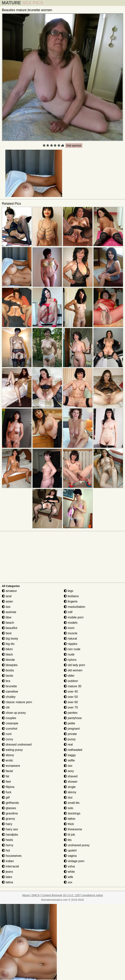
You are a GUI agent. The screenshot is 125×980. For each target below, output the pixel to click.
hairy (7, 824)
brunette (9, 686)
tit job (69, 835)
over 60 (71, 702)
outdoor (71, 681)
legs (69, 591)
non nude (72, 649)
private (70, 734)
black (7, 654)
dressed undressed (17, 745)
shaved (71, 776)
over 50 (71, 697)
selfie (69, 760)
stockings (72, 813)
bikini (7, 649)
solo (69, 808)
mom (69, 628)
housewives (12, 856)
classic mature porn (17, 702)
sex (68, 766)
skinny (70, 792)
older (69, 676)
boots (8, 676)
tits (68, 840)
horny (8, 845)
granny (8, 819)
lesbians (71, 596)
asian (7, 601)
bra (6, 681)
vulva (69, 866)
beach (8, 623)
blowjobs (10, 665)
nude (69, 654)
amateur (9, 591)
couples (9, 718)
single (70, 787)
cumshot (10, 729)
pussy (70, 739)
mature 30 (73, 686)
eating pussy (12, 750)
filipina (8, 787)
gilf (6, 797)
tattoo (70, 819)
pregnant (72, 729)
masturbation (75, 607)
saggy (70, 755)
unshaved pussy (77, 845)
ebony (8, 755)
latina (7, 882)
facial (7, 771)
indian (8, 861)
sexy (69, 771)
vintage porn (74, 861)
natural (70, 639)
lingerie (71, 601)
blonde (8, 660)
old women (73, 670)
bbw (7, 617)
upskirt (70, 850)
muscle (71, 633)
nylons (70, 660)
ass (6, 607)
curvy (7, 739)
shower (71, 782)
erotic (8, 760)
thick (69, 824)
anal (7, 596)
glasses (9, 808)
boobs (8, 670)
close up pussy (14, 713)
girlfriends (10, 803)
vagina (70, 856)
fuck (7, 792)
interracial (10, 866)
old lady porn (74, 665)
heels (7, 840)
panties (71, 713)
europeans (11, 766)
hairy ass (10, 829)
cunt (7, 734)
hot (6, 850)
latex (7, 877)
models (71, 623)
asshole (9, 612)
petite (70, 723)
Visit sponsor (74, 146)
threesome (73, 829)
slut (68, 797)
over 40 (71, 692)
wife (68, 877)
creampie (10, 723)
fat (5, 776)
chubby (9, 697)
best (7, 633)
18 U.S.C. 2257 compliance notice (83, 895)
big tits (8, 644)
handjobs (10, 835)
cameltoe (10, 692)
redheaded (73, 750)
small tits (72, 803)
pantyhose (73, 718)
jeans (7, 872)
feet (6, 782)
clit (6, 707)
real (68, 745)
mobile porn (74, 617)
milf (68, 612)
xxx (68, 882)
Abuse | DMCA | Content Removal (42, 895)
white (69, 872)
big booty (10, 639)
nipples (71, 644)
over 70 (71, 707)
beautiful (10, 628)
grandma (10, 813)
